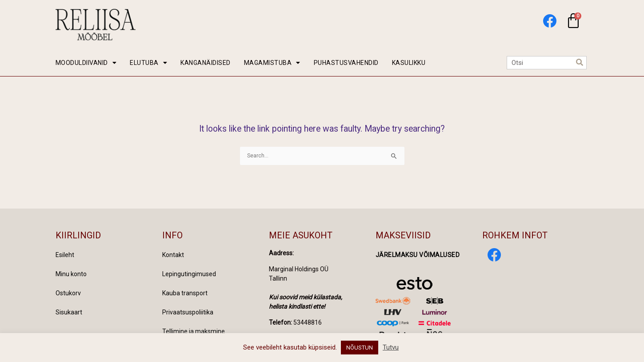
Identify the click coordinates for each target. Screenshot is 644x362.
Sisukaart (69, 312)
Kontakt (173, 255)
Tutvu (391, 347)
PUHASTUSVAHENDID (346, 63)
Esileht (65, 255)
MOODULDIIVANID (86, 63)
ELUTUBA (148, 63)
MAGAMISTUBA (272, 63)
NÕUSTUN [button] (360, 348)
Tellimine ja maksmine (194, 331)
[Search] (580, 63)
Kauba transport (185, 293)
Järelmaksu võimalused (418, 255)
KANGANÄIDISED (206, 63)
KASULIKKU (409, 63)
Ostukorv (68, 293)
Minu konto (71, 274)
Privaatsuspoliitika (188, 312)
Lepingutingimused (189, 274)
